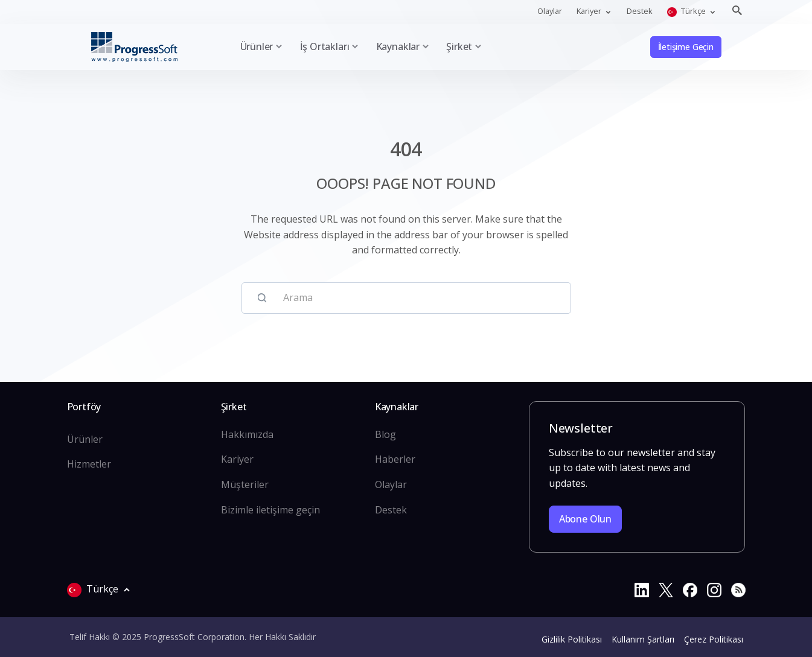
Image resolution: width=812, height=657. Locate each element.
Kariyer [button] (590, 11)
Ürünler (85, 439)
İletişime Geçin (686, 47)
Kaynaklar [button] (398, 46)
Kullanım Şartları (643, 639)
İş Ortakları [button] (325, 46)
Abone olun (585, 519)
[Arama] (417, 298)
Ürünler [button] (257, 46)
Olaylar (550, 11)
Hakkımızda (247, 434)
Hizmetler (89, 464)
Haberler (395, 459)
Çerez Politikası (714, 639)
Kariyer (237, 459)
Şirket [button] (459, 46)
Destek (640, 11)
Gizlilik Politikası (572, 639)
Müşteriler (245, 484)
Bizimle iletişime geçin (270, 510)
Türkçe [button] (687, 11)
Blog (385, 434)
